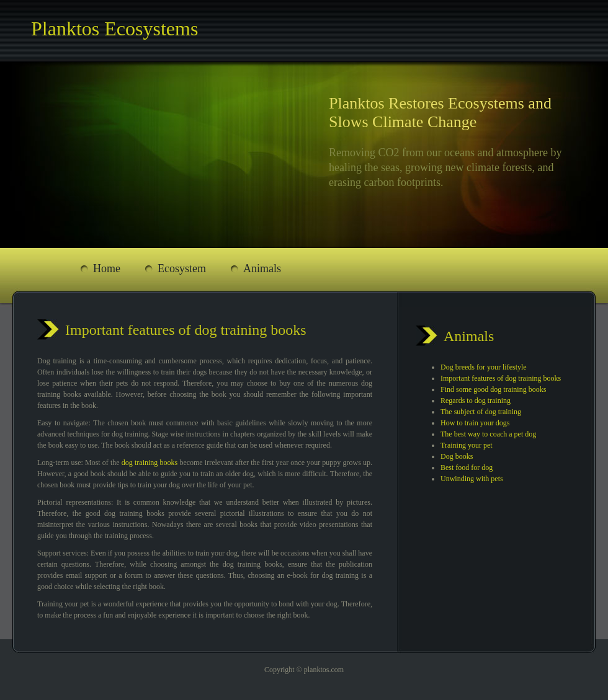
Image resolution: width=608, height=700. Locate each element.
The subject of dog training (481, 412)
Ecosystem (182, 268)
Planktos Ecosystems (114, 29)
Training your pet (467, 445)
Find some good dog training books (493, 389)
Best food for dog (467, 467)
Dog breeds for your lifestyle (484, 367)
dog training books (150, 463)
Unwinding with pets (472, 479)
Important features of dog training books (501, 378)
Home (107, 268)
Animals (262, 268)
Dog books (457, 456)
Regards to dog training (476, 401)
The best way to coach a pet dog (488, 434)
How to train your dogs (475, 423)
